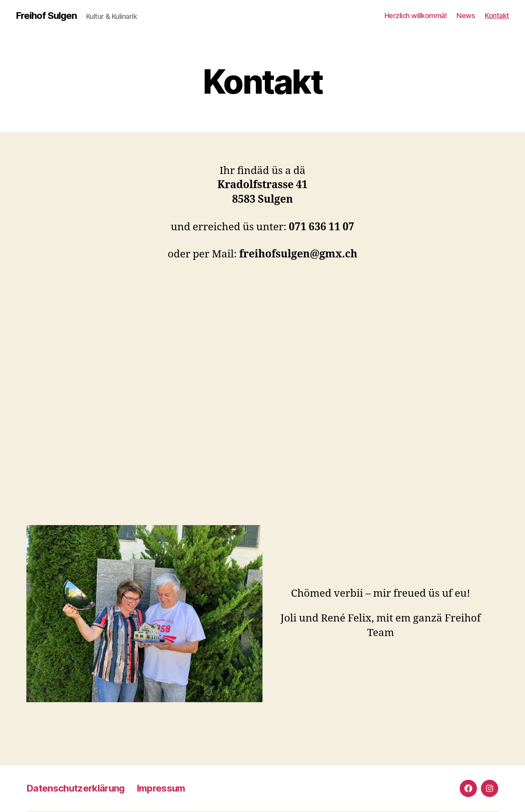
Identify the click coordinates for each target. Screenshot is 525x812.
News (466, 16)
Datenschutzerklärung (76, 788)
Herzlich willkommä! (416, 16)
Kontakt (497, 16)
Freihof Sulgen (46, 16)
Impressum (161, 788)
